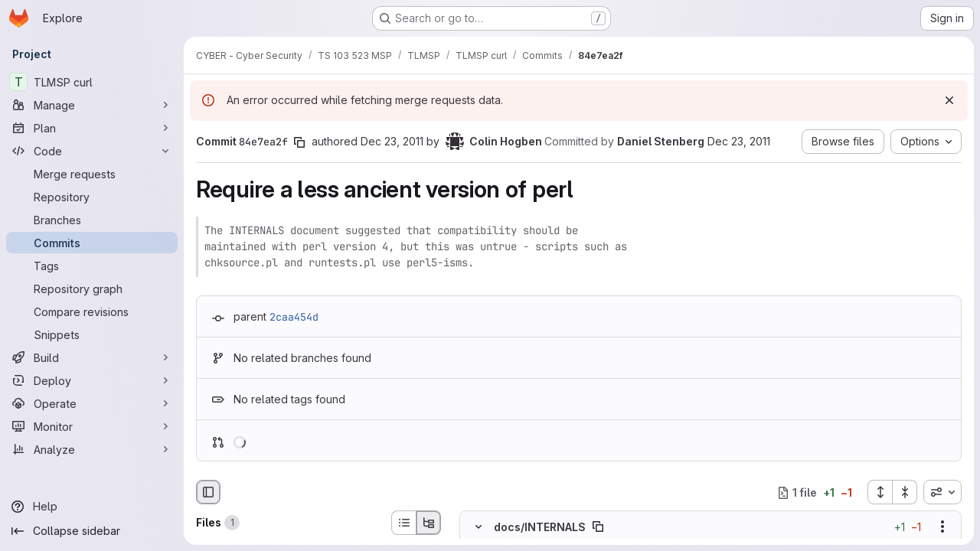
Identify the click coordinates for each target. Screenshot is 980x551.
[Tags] (92, 266)
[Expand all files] (880, 492)
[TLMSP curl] (92, 82)
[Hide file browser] (208, 492)
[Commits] (92, 243)
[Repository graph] (92, 289)
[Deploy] (92, 380)
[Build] (92, 357)
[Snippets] (92, 334)
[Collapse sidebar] (92, 531)
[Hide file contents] (479, 527)
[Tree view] (429, 523)
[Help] (92, 507)
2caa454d (294, 317)
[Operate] (92, 403)
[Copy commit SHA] (299, 142)
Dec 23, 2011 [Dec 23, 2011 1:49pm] (739, 141)
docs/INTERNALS (540, 527)
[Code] (92, 151)
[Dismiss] (949, 100)
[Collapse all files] (905, 492)
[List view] (403, 523)
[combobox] (942, 492)
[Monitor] (92, 426)
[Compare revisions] (92, 311)
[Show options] (942, 527)
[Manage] (92, 105)
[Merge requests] (92, 174)
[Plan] (92, 128)
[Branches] (92, 220)
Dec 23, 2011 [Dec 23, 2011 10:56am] (392, 141)
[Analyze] (92, 449)
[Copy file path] (598, 527)
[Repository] (92, 197)
